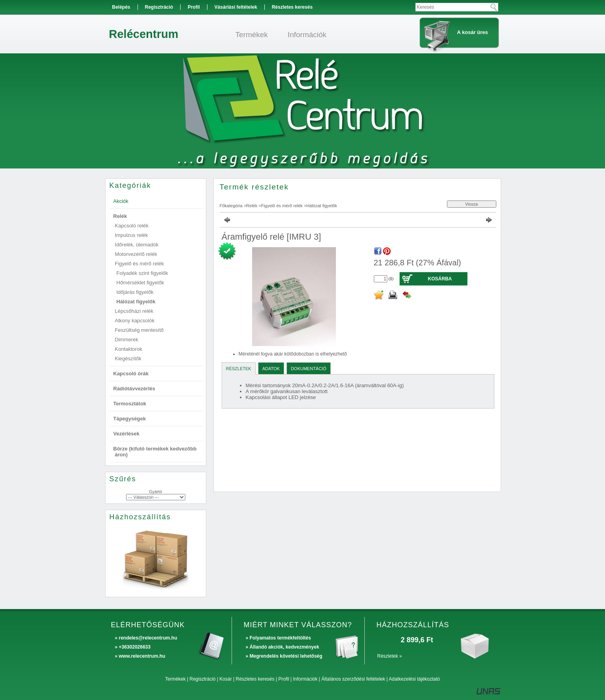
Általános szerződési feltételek (353, 679)
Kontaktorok (129, 349)
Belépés (121, 7)
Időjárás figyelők (135, 292)
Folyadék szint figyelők (142, 273)
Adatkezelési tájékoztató (414, 679)
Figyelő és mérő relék (282, 206)
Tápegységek (130, 419)
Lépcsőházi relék (134, 311)
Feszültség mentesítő (139, 330)
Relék (252, 206)
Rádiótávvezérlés (134, 389)
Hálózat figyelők (136, 302)
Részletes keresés (255, 679)
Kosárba (440, 279)
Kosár (225, 679)
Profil (284, 679)
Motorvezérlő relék (136, 254)
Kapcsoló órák (131, 374)
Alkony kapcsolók (135, 321)
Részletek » (390, 656)
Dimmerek (127, 340)
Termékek (175, 679)
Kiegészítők (128, 359)
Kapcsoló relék (132, 226)
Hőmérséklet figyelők (140, 283)
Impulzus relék (132, 235)
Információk (305, 679)
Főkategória (231, 206)
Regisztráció (203, 679)
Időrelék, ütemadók (137, 245)
